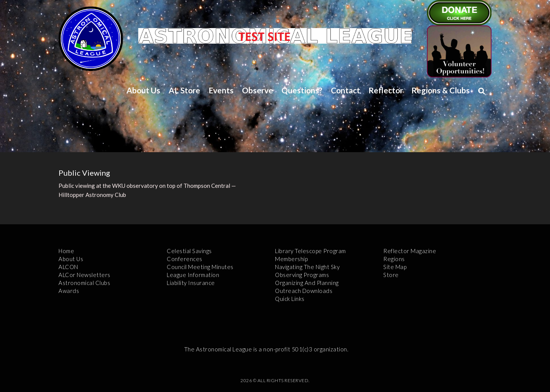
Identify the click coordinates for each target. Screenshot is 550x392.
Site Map (395, 267)
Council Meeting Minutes (200, 267)
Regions (394, 259)
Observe (258, 90)
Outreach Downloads (304, 291)
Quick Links (290, 299)
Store (391, 275)
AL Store (184, 90)
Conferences (185, 259)
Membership (291, 259)
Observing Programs (302, 275)
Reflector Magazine (410, 251)
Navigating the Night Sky (307, 267)
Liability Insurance (191, 283)
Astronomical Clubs (84, 283)
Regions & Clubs (441, 90)
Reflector (386, 90)
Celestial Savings (189, 251)
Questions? (302, 90)
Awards (69, 291)
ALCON (68, 267)
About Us (143, 90)
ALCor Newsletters (85, 275)
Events (221, 90)
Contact (345, 90)
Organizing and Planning (307, 283)
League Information (193, 275)
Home (66, 251)
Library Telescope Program (311, 251)
